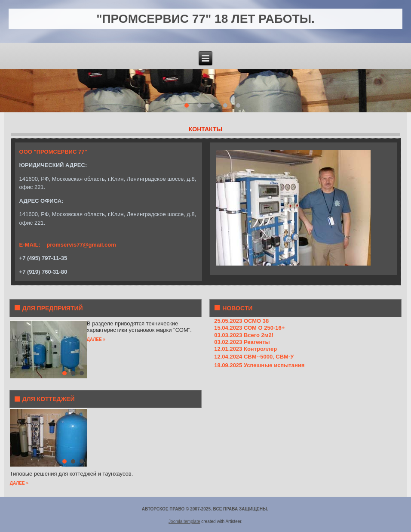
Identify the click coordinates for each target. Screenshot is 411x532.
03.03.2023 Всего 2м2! (244, 335)
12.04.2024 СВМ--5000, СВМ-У (254, 357)
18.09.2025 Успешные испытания (259, 365)
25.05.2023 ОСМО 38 (241, 321)
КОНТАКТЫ (205, 129)
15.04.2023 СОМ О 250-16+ (249, 328)
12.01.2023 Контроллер (245, 349)
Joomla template (184, 521)
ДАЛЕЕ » (96, 339)
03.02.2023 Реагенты (242, 342)
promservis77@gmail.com (81, 245)
